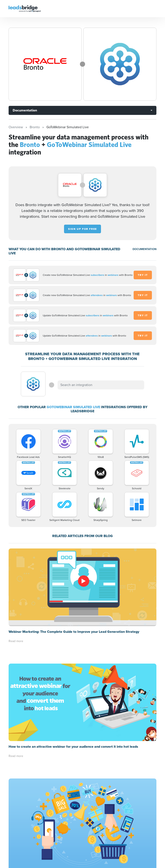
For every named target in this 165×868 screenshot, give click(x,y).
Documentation (25, 110)
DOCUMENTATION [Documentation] (144, 249)
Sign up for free (82, 229)
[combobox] (101, 385)
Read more (16, 641)
